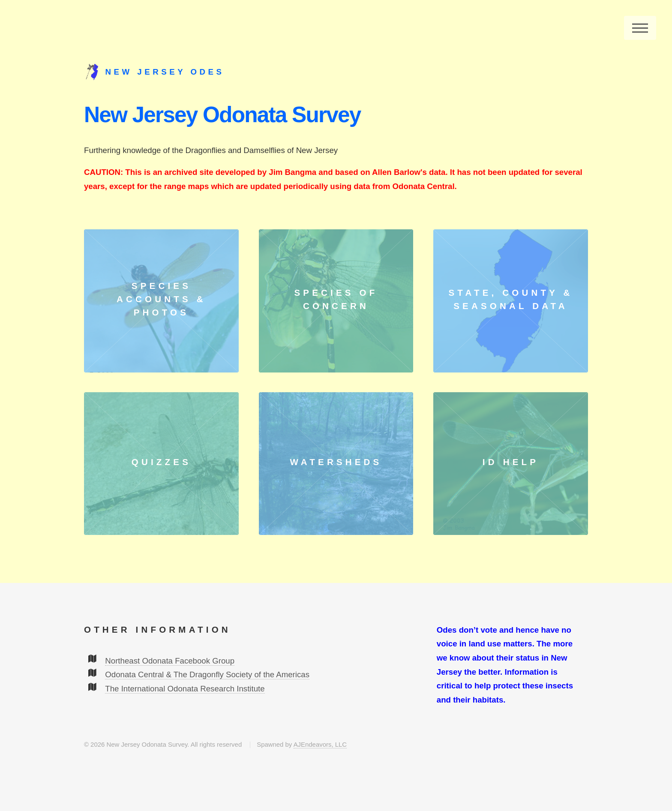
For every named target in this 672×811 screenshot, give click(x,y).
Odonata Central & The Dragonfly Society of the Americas (207, 674)
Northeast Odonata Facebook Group (170, 661)
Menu (640, 28)
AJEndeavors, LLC (320, 744)
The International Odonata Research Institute (185, 689)
